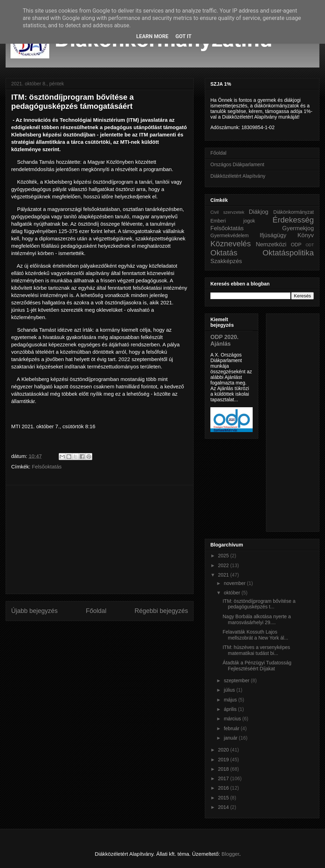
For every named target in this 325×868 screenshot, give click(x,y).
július (230, 690)
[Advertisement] (100, 539)
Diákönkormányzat (294, 212)
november (235, 583)
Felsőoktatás (47, 467)
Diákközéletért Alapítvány (238, 176)
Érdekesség (293, 220)
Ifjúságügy (273, 235)
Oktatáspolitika (288, 253)
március (233, 719)
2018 (224, 769)
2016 (224, 788)
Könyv (306, 235)
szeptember (237, 680)
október (233, 593)
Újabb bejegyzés (34, 611)
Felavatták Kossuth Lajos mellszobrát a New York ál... (255, 635)
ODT (310, 245)
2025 (224, 556)
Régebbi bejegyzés (161, 611)
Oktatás (224, 253)
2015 (224, 798)
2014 (224, 807)
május (231, 700)
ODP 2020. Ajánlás (225, 340)
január (231, 738)
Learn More (152, 36)
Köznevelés (231, 244)
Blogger (230, 854)
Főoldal (96, 611)
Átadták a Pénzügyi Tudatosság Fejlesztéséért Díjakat (257, 666)
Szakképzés (226, 261)
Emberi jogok (233, 221)
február (232, 728)
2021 (224, 575)
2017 (224, 778)
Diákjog (259, 212)
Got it (183, 36)
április (231, 709)
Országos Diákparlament (237, 164)
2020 (224, 750)
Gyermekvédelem (230, 235)
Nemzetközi (271, 244)
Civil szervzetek (227, 212)
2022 (224, 565)
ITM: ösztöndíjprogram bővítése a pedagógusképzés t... (259, 604)
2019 (224, 760)
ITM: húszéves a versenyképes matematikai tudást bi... (256, 650)
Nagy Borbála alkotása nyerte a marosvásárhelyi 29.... (257, 619)
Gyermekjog (298, 228)
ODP (296, 245)
